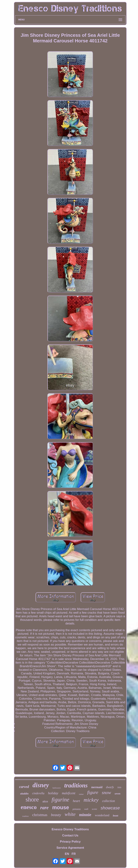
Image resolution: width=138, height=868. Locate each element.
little (119, 787)
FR (74, 854)
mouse (61, 807)
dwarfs (110, 787)
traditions (76, 785)
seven (118, 794)
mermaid (97, 787)
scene (94, 809)
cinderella (38, 793)
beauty (56, 815)
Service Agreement (70, 848)
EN (67, 854)
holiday (53, 793)
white (70, 814)
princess (77, 809)
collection (109, 801)
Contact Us (70, 835)
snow (106, 793)
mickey (91, 800)
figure (93, 792)
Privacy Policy (70, 842)
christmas (40, 815)
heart (76, 801)
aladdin (24, 794)
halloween (57, 788)
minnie (85, 815)
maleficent (69, 793)
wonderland (102, 815)
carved (24, 787)
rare (44, 808)
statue (81, 794)
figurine (60, 800)
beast (116, 816)
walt (86, 809)
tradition (25, 816)
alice (45, 801)
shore (32, 799)
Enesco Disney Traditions (70, 829)
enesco (29, 807)
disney (41, 785)
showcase (110, 808)
